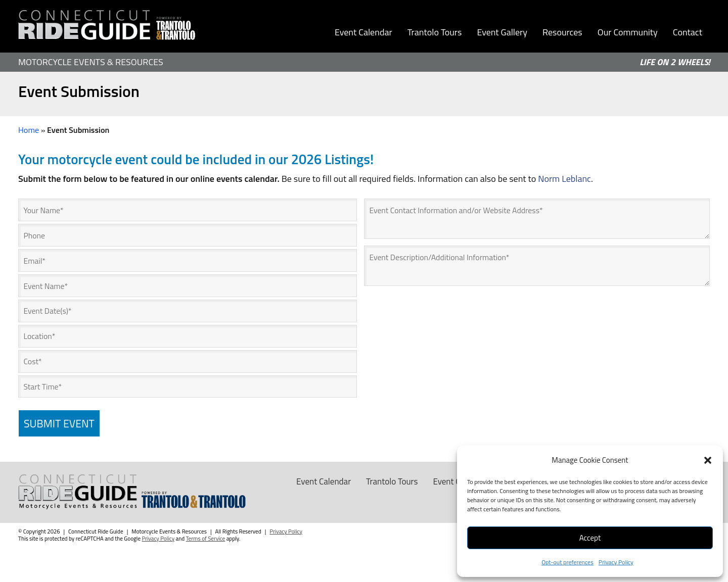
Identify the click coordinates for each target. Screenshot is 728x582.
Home (29, 130)
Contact (688, 32)
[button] (708, 460)
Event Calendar (363, 32)
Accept (590, 538)
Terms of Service (206, 539)
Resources (562, 32)
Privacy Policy (616, 562)
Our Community (628, 32)
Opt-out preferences (567, 562)
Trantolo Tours (435, 32)
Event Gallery (502, 32)
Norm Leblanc (564, 179)
